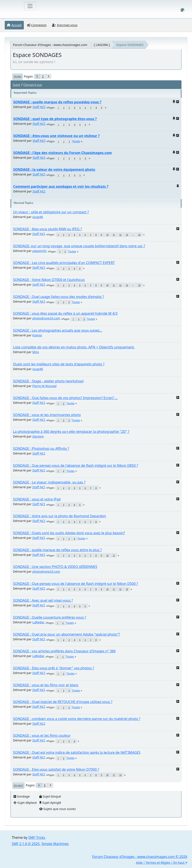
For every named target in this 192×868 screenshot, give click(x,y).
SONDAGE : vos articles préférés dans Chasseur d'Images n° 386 (64, 651)
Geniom (38, 436)
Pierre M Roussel (45, 386)
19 (139, 235)
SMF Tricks (37, 837)
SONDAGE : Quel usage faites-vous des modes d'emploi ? (58, 297)
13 (127, 235)
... (133, 235)
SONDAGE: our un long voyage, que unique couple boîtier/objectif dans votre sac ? (79, 246)
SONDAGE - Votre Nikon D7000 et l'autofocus (49, 280)
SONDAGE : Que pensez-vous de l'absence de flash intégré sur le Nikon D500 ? (75, 584)
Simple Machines (55, 844)
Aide (139, 863)
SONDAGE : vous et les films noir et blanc (46, 685)
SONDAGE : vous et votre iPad (37, 499)
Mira (36, 352)
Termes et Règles (158, 863)
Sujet (16, 85)
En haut (18, 786)
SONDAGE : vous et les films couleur (42, 735)
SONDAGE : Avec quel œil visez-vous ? (43, 600)
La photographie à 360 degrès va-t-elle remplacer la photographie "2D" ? (71, 432)
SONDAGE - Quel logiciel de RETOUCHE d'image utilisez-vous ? (63, 702)
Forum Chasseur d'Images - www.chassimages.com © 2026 (140, 857)
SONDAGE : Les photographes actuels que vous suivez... (57, 330)
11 (114, 235)
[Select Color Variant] (182, 10)
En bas (17, 76)
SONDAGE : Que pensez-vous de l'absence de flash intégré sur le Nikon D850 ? (75, 465)
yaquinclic (40, 251)
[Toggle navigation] (30, 6)
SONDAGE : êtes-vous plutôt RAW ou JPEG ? (47, 229)
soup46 (38, 217)
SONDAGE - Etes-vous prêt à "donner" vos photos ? (53, 668)
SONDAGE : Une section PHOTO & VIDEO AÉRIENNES (55, 567)
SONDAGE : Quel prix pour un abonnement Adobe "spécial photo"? (66, 634)
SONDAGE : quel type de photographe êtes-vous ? (55, 119)
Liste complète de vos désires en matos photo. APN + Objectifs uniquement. (74, 347)
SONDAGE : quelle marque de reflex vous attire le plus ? (57, 550)
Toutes (76, 141)
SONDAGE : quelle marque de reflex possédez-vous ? (57, 102)
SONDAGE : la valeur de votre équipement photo (54, 169)
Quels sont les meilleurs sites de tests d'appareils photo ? (59, 364)
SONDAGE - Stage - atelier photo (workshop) (48, 381)
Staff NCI (39, 107)
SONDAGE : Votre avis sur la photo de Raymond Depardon (59, 516)
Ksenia (37, 335)
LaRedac (39, 622)
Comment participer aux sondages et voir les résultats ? (61, 186)
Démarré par (33, 85)
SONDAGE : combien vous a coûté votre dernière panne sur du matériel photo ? (77, 719)
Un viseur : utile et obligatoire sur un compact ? (51, 212)
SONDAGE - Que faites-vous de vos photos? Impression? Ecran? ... (65, 398)
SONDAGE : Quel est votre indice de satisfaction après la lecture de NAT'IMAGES (77, 752)
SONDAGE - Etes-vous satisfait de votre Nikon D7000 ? (56, 769)
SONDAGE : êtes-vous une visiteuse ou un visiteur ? (56, 136)
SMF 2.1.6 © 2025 (26, 844)
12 (120, 235)
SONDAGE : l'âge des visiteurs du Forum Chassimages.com (62, 153)
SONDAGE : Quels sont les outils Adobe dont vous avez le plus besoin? (69, 533)
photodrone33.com (46, 318)
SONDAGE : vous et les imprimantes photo (47, 415)
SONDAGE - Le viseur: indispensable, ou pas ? (49, 482)
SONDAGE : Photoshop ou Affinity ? (41, 448)
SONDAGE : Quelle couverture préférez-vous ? (49, 617)
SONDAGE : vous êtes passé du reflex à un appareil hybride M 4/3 (65, 313)
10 (107, 235)
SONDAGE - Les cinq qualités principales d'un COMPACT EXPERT (64, 263)
